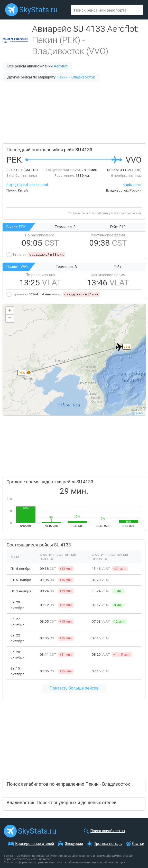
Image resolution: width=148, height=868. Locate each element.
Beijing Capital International (27, 185)
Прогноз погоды (108, 844)
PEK (22, 373)
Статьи (138, 844)
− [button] (10, 318)
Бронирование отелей (35, 844)
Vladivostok (132, 185)
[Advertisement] (74, 113)
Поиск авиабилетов (108, 831)
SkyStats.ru (38, 10)
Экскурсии (74, 844)
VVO (127, 347)
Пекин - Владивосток (76, 77)
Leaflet (140, 413)
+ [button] (10, 311)
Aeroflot (61, 66)
